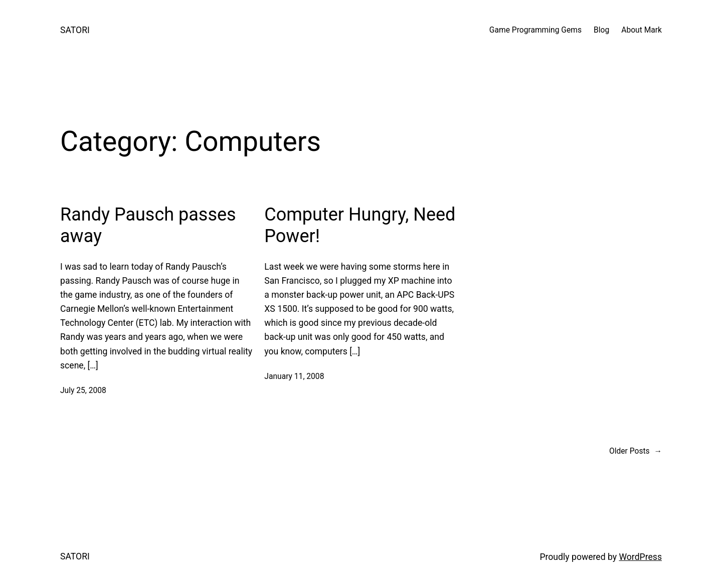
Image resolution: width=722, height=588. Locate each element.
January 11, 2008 (294, 376)
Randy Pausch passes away (148, 225)
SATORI (75, 30)
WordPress (640, 557)
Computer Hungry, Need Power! (360, 225)
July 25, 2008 (83, 390)
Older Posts (636, 451)
